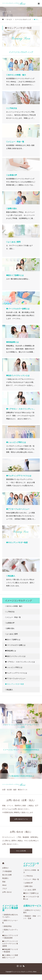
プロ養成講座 (7, 871)
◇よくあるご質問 (11, 634)
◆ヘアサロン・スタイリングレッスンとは (20, 662)
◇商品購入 (9, 690)
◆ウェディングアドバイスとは (16, 673)
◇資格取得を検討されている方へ (10, 916)
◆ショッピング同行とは (14, 667)
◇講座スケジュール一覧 (10, 922)
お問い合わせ (7, 892)
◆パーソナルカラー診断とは (15, 645)
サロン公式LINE (21, 851)
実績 (4, 882)
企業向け (5, 868)
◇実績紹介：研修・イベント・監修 (32, 917)
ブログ (5, 889)
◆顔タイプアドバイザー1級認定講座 (10, 937)
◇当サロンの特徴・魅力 (14, 606)
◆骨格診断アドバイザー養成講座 (10, 951)
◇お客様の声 (10, 623)
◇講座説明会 (7, 926)
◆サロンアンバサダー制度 (14, 684)
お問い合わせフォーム (21, 819)
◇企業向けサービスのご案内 (32, 911)
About (4, 885)
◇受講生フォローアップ (10, 931)
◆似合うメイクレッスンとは (15, 656)
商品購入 (5, 878)
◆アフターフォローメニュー (15, 678)
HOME (3, 863)
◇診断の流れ (10, 628)
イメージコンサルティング (31, 865)
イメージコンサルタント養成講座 (10, 908)
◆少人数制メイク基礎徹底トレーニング (10, 956)
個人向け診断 (7, 875)
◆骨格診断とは (11, 651)
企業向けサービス (32, 906)
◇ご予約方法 (10, 612)
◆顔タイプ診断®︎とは (13, 640)
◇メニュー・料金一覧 (13, 617)
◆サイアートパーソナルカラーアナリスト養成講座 (10, 944)
